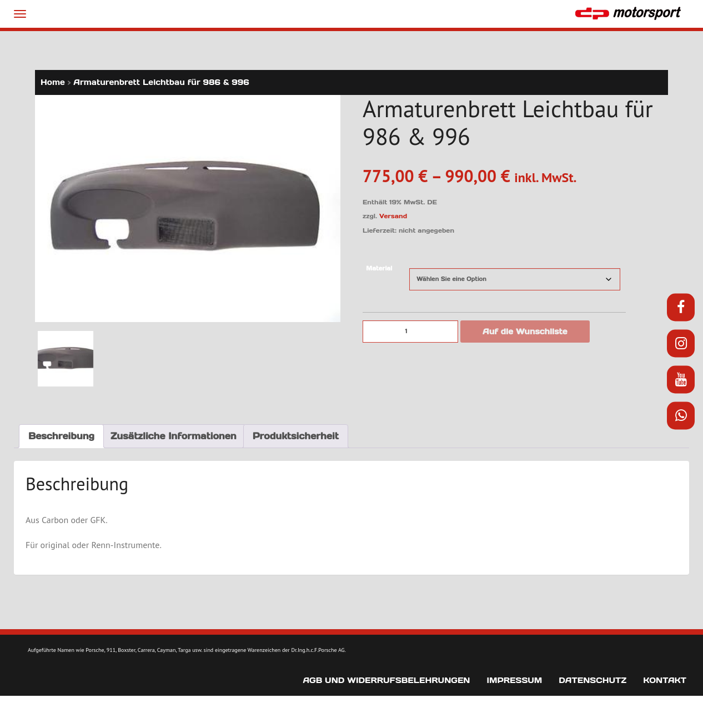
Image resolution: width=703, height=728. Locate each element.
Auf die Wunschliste (525, 332)
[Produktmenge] (410, 332)
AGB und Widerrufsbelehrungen (386, 680)
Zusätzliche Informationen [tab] (174, 436)
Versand (393, 216)
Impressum (514, 680)
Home (53, 82)
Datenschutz (592, 680)
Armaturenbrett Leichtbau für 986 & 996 (161, 82)
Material (379, 268)
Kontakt (665, 680)
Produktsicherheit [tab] (296, 436)
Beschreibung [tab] (61, 436)
